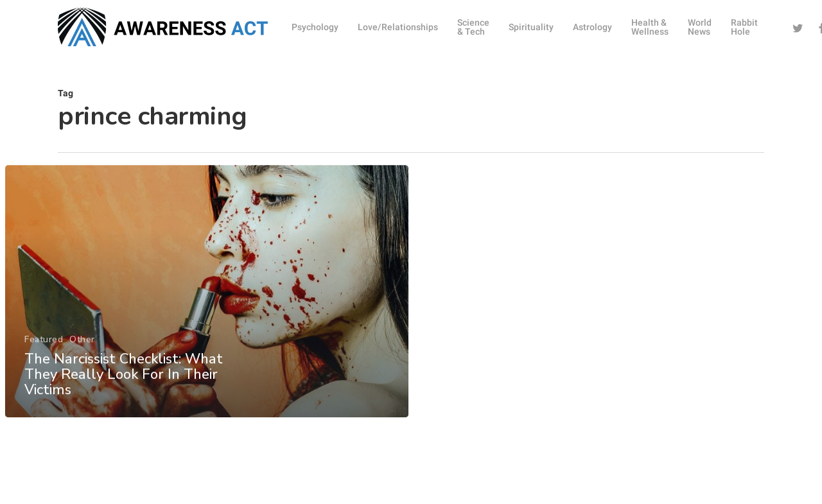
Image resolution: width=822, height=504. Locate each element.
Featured (43, 352)
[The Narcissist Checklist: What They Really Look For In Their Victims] (206, 304)
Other (82, 352)
